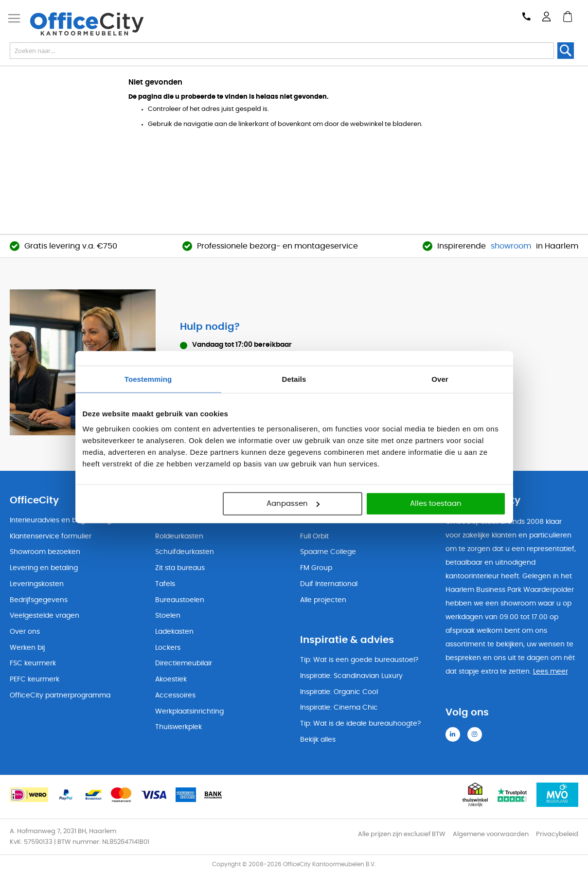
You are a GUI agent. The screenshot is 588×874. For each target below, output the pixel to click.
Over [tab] (440, 379)
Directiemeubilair (184, 663)
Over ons (25, 632)
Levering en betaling (44, 568)
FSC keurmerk (33, 663)
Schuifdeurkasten (185, 552)
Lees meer (551, 672)
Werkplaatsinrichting (189, 712)
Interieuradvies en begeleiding (61, 520)
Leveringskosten (37, 584)
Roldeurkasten (179, 536)
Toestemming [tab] (148, 379)
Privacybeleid (557, 834)
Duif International (329, 584)
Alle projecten (323, 600)
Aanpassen (293, 504)
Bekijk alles (318, 740)
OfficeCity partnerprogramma (60, 696)
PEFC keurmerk (35, 679)
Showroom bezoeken (45, 552)
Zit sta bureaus (180, 568)
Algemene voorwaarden (491, 834)
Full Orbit (314, 536)
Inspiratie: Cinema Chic (339, 708)
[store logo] (105, 24)
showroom (511, 246)
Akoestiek (171, 679)
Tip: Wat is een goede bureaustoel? (359, 660)
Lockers (168, 648)
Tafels (165, 584)
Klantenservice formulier (51, 536)
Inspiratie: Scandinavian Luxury (351, 676)
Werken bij (27, 648)
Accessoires (175, 696)
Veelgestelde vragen (45, 616)
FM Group (316, 568)
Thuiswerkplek (178, 727)
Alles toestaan (436, 504)
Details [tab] (294, 379)
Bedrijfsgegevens (39, 600)
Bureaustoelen (180, 600)
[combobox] (282, 51)
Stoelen (168, 616)
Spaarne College (328, 552)
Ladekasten (174, 632)
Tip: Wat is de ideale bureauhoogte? (360, 724)
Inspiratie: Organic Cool (339, 692)
